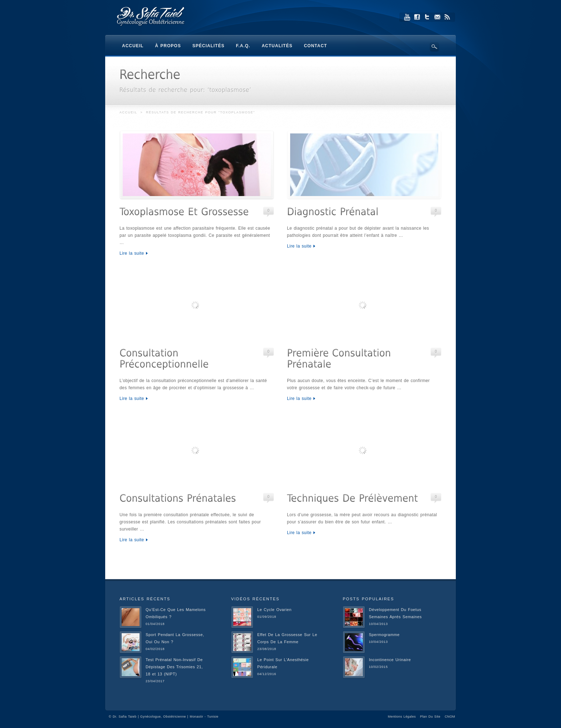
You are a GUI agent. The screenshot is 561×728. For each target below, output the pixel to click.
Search (434, 47)
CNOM (450, 717)
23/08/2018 (267, 649)
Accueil (128, 112)
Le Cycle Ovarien (274, 610)
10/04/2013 (378, 624)
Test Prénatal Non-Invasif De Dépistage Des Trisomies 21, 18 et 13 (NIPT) (174, 667)
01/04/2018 (155, 624)
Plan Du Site (430, 717)
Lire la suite (132, 253)
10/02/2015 (378, 667)
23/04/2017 (155, 681)
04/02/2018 (155, 649)
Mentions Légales (402, 717)
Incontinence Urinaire (390, 660)
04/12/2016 (267, 674)
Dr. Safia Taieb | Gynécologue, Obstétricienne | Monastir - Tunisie (166, 717)
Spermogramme (384, 635)
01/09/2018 (267, 617)
